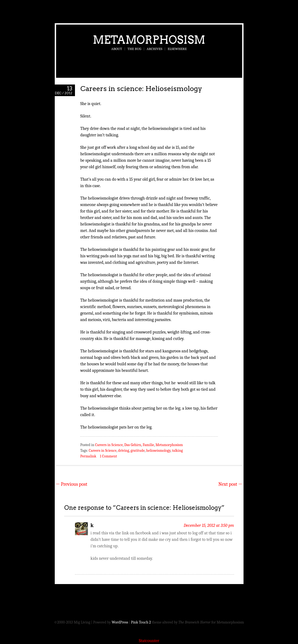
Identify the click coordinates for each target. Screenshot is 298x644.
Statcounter (149, 641)
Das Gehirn (133, 445)
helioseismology (158, 451)
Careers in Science (109, 445)
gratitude (138, 451)
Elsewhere (177, 49)
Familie (148, 445)
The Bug (134, 49)
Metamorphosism (149, 40)
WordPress (120, 622)
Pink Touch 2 (141, 622)
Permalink (88, 456)
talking (177, 451)
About (117, 49)
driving (123, 451)
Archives (155, 49)
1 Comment (108, 456)
